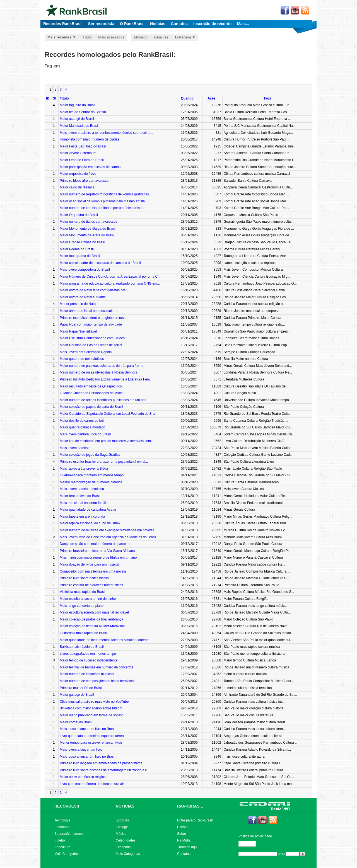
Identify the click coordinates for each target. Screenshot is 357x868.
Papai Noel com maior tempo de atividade (91, 324)
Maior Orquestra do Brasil (79, 215)
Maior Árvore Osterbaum (78, 153)
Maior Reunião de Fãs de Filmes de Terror (91, 345)
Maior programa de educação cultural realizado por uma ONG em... (110, 283)
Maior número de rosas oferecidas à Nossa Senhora (98, 372)
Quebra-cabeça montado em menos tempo (92, 475)
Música (121, 834)
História (183, 827)
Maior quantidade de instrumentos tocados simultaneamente (105, 640)
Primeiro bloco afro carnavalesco (84, 181)
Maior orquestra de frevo (78, 174)
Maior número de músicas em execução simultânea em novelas (107, 530)
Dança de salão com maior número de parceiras (95, 544)
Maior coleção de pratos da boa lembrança (91, 619)
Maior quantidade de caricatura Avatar (88, 510)
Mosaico (141, 37)
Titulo (64, 98)
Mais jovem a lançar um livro (81, 750)
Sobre (182, 834)
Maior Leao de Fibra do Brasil (82, 160)
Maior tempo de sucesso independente (89, 660)
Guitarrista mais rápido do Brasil (84, 633)
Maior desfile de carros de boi (82, 421)
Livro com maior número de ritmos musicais (92, 784)
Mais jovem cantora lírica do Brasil (85, 434)
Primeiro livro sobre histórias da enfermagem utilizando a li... (104, 770)
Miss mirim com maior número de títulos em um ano (98, 557)
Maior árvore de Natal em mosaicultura (89, 311)
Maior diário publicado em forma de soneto (91, 715)
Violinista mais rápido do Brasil (82, 592)
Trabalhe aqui (187, 847)
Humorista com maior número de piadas (89, 139)
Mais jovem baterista (75, 448)
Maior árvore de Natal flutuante (83, 297)
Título (87, 37)
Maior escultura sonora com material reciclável (94, 612)
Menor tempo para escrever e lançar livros (91, 743)
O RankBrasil (132, 24)
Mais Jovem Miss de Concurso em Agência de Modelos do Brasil (108, 537)
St (55, 98)
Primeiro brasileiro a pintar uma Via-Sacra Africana (97, 551)
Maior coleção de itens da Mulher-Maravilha (92, 626)
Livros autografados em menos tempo (88, 654)
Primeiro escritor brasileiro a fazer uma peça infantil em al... (104, 462)
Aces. (212, 98)
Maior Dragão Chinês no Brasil (82, 242)
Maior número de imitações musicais (87, 674)
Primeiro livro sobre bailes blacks (84, 578)
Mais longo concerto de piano (82, 606)
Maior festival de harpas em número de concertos (96, 667)
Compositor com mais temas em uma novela (93, 571)
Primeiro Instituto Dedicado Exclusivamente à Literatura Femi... (106, 379)
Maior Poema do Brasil (77, 249)
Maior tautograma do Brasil (80, 256)
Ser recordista (101, 24)
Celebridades (126, 840)
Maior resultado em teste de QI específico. (91, 386)
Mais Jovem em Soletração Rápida (86, 352)
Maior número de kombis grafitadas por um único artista (101, 208)
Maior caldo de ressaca (77, 187)
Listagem (183, 37)
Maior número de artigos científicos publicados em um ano (103, 400)
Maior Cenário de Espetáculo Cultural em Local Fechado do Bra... (108, 414)
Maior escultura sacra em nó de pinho (88, 599)
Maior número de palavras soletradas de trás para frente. (102, 366)
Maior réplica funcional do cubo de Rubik (90, 523)
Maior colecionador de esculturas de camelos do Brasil (100, 263)
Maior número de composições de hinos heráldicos (97, 681)
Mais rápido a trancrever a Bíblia (84, 469)
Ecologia (122, 827)
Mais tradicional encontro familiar (84, 503)
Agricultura (62, 847)
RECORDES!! (67, 806)
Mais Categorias (67, 854)
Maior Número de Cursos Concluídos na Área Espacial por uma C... (110, 277)
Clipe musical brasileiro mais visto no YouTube (94, 702)
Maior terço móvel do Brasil (80, 496)
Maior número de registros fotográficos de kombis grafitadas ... (106, 194)
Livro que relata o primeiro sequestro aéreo (92, 736)
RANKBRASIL (190, 806)
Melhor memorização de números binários (91, 482)
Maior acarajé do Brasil (77, 119)
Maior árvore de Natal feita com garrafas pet (92, 290)
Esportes (122, 820)
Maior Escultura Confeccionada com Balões (92, 338)
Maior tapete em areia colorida (82, 517)
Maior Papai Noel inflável (78, 331)
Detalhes (161, 37)
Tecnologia (62, 820)
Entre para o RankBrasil (195, 820)
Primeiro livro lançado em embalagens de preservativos (101, 763)
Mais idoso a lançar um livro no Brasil (87, 757)
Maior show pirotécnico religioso (84, 777)
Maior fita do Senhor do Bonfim (83, 112)
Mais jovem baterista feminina (82, 489)
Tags (267, 98)
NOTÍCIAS (125, 806)
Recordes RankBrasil (63, 24)
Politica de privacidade (255, 836)
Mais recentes (59, 37)
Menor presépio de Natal (78, 304)
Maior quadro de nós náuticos (82, 359)
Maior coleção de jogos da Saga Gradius (90, 455)
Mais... (243, 24)
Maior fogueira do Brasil (77, 105)
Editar (250, 844)
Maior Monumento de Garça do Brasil (87, 229)
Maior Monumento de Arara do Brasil (87, 235)
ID (48, 98)
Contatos (179, 24)
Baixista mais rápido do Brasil (82, 647)
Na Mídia (184, 840)
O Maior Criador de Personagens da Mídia (91, 393)
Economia (62, 827)
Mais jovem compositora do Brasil (85, 270)
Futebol (60, 840)
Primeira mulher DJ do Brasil (81, 688)
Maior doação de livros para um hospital (89, 564)
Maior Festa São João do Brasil (83, 146)
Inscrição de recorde (212, 24)
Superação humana (69, 834)
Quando (187, 98)
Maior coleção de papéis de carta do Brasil (91, 407)
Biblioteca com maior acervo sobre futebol (91, 708)
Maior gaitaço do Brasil (77, 695)
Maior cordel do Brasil (76, 722)
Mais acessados (111, 37)
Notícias (158, 24)
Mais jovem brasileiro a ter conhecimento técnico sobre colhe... (106, 133)
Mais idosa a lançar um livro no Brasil (87, 729)
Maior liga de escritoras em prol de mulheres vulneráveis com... (107, 441)
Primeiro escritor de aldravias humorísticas (91, 585)
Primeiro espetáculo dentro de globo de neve (93, 318)
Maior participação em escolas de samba (90, 167)
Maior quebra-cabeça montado (82, 427)
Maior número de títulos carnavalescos (88, 222)
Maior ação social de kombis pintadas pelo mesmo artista (102, 201)
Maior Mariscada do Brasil (79, 126)
